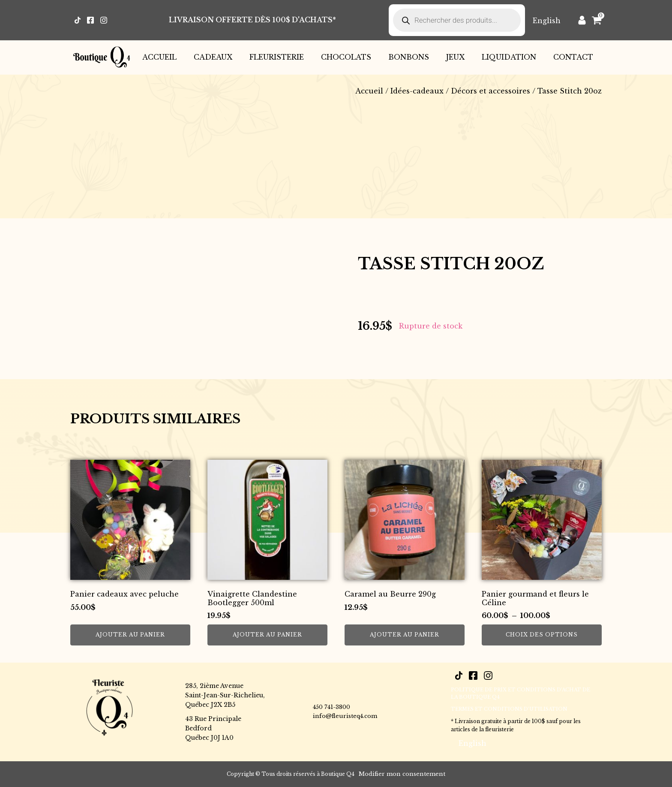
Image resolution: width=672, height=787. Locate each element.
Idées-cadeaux (417, 91)
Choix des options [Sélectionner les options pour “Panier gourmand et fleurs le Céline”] (542, 635)
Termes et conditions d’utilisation (509, 709)
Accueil (159, 57)
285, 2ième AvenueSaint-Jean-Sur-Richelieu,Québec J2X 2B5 (225, 695)
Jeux (455, 57)
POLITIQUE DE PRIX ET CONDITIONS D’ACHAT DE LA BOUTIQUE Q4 (520, 694)
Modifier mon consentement (402, 774)
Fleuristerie (277, 57)
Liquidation (509, 57)
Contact (573, 57)
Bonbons (409, 57)
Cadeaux (213, 57)
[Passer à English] (547, 20)
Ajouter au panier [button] (130, 635)
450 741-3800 (331, 707)
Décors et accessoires (490, 91)
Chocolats (346, 57)
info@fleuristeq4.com (345, 716)
